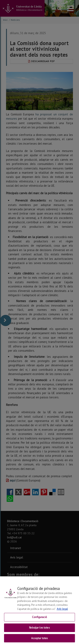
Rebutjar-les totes (39, 631)
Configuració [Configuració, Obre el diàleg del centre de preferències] (39, 620)
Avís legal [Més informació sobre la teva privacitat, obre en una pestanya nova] (62, 612)
